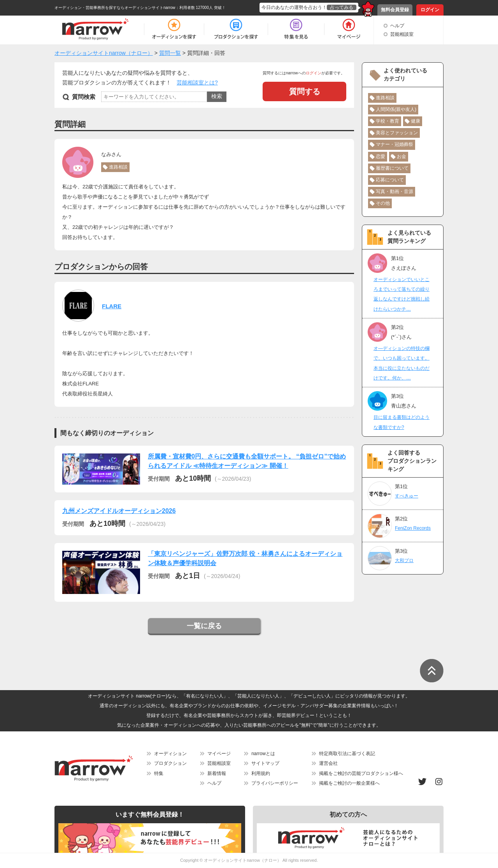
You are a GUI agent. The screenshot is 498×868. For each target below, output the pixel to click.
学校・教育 (388, 121)
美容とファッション (397, 133)
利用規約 (261, 773)
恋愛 (381, 156)
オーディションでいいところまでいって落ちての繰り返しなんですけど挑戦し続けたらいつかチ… (402, 294)
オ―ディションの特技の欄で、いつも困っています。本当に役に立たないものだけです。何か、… (402, 363)
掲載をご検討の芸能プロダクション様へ (361, 773)
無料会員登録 (395, 10)
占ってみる (342, 7)
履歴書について (392, 168)
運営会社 (328, 763)
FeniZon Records (413, 528)
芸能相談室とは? (197, 83)
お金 (402, 156)
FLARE (112, 306)
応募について (390, 180)
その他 (383, 203)
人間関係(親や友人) (396, 109)
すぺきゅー (407, 496)
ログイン (430, 10)
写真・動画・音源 (395, 192)
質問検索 (84, 97)
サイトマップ (265, 763)
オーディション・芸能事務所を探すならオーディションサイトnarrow (115, 8)
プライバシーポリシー (275, 783)
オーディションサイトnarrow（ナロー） (243, 860)
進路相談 (118, 167)
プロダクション (170, 763)
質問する (305, 91)
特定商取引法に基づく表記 (347, 754)
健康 (416, 121)
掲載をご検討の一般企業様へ (349, 783)
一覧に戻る (204, 626)
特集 (159, 773)
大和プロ (404, 561)
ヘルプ (397, 26)
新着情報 (217, 773)
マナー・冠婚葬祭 (395, 144)
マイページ (219, 754)
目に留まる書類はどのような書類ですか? (402, 422)
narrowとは (263, 754)
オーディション (170, 754)
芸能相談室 (402, 34)
